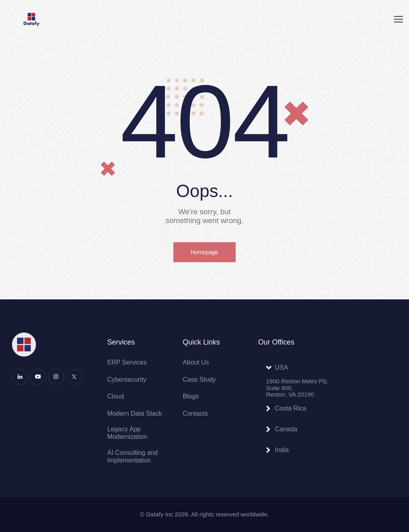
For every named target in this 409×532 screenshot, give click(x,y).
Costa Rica (290, 408)
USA (281, 368)
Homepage (205, 252)
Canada (286, 429)
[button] (398, 20)
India (282, 450)
